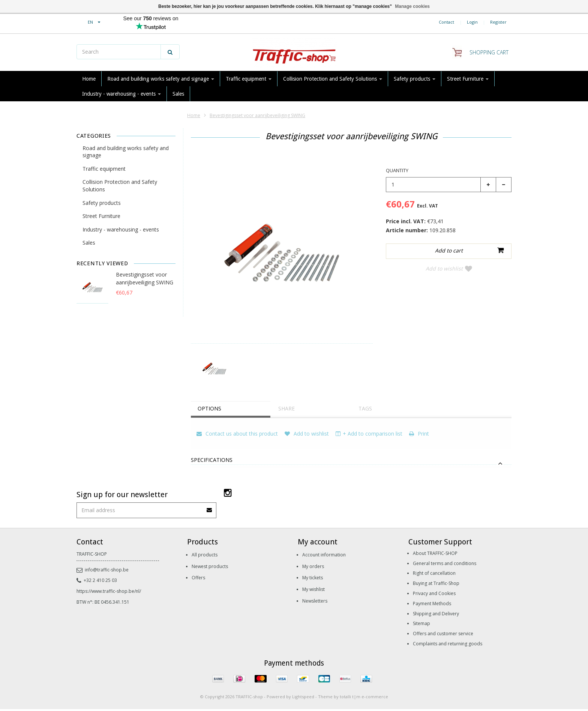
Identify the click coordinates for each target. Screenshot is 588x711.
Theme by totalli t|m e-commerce (353, 697)
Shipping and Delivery (436, 614)
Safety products (415, 79)
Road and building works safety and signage (161, 79)
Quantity (397, 170)
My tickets (313, 578)
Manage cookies (412, 6)
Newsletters (315, 601)
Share (287, 408)
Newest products (210, 566)
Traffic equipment (249, 79)
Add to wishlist (449, 268)
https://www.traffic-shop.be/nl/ (109, 591)
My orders (313, 566)
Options (210, 408)
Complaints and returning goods (448, 644)
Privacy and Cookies (434, 593)
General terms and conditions (445, 563)
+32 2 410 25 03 (97, 580)
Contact (446, 22)
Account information (324, 555)
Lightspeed (303, 697)
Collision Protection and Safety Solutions (333, 79)
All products (205, 555)
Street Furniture (468, 79)
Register (498, 22)
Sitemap (421, 623)
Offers (198, 578)
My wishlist (313, 589)
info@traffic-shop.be (103, 570)
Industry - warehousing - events (121, 94)
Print (419, 434)
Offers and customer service (443, 634)
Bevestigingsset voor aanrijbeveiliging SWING (257, 115)
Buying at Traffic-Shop (436, 583)
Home (89, 79)
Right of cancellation (434, 573)
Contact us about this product (237, 434)
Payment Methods (432, 604)
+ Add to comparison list (369, 434)
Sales (178, 94)
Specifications (212, 460)
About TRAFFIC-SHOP (435, 553)
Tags (366, 408)
